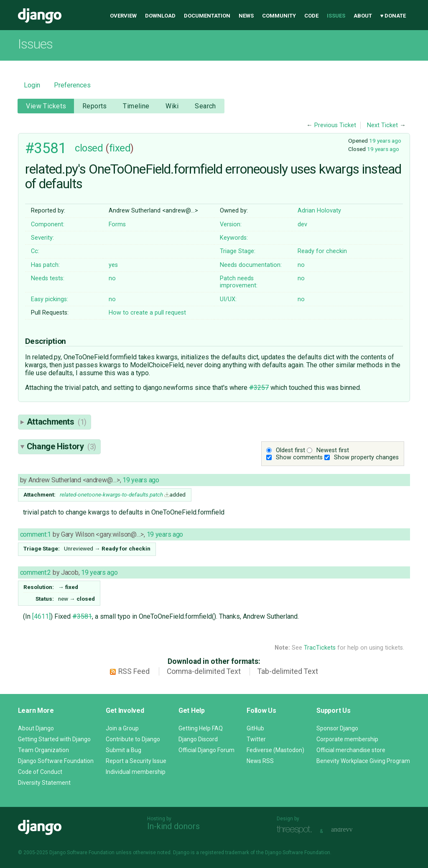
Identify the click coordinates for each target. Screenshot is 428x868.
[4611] (41, 616)
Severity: (42, 238)
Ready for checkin (322, 251)
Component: (48, 224)
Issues (336, 16)
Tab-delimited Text (288, 671)
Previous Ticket (335, 125)
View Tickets (46, 106)
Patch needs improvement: (239, 282)
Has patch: (45, 265)
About (363, 16)
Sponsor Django (337, 728)
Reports (95, 106)
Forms (117, 224)
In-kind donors (173, 826)
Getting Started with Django (54, 739)
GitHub (255, 728)
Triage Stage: (238, 251)
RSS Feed (134, 671)
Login (32, 85)
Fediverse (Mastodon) (275, 750)
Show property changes (366, 457)
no (301, 265)
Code (311, 16)
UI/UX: (228, 299)
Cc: (35, 251)
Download (160, 16)
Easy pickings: (50, 299)
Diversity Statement (44, 783)
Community (279, 16)
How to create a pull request (147, 313)
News (246, 16)
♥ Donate (393, 16)
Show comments (299, 457)
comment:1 (36, 534)
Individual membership (136, 772)
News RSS (260, 761)
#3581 (46, 148)
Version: (231, 224)
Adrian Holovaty (319, 211)
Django (40, 16)
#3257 (259, 388)
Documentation (207, 16)
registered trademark (225, 853)
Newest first (333, 450)
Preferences (72, 85)
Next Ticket (382, 125)
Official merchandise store (351, 750)
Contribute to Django (133, 739)
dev (302, 224)
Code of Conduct (40, 772)
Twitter (256, 739)
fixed (120, 148)
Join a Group (122, 728)
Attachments (57, 422)
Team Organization (43, 750)
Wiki (172, 106)
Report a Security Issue (136, 761)
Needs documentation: (251, 265)
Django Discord (198, 739)
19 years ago (385, 141)
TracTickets (320, 648)
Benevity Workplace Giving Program (363, 761)
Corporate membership (347, 739)
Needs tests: (48, 278)
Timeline (136, 106)
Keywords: (234, 238)
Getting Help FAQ (201, 728)
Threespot (296, 830)
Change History (61, 446)
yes (113, 265)
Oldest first (290, 450)
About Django (36, 728)
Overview (123, 16)
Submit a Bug (124, 750)
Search (205, 106)
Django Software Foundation (56, 761)
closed (89, 148)
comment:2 (36, 572)
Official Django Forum (206, 750)
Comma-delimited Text (204, 671)
